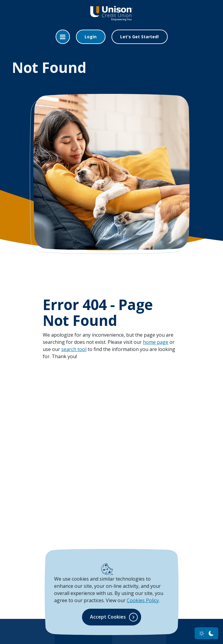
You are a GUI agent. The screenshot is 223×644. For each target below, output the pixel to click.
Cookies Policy (143, 600)
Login (91, 37)
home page (156, 342)
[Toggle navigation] (63, 37)
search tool (74, 349)
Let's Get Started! (139, 37)
